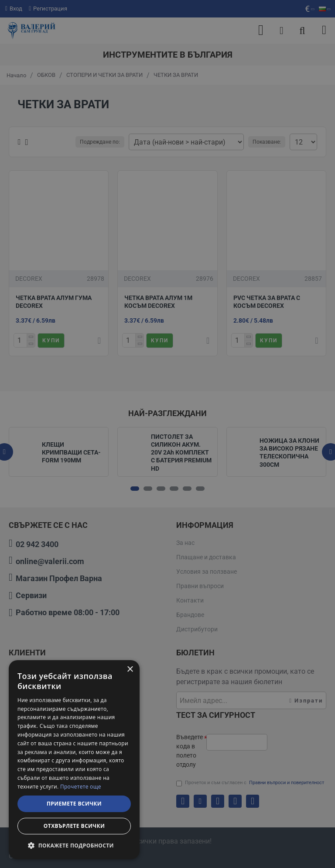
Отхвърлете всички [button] (74, 826)
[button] (74, 845)
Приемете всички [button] (74, 804)
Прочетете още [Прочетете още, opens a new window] (81, 787)
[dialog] (74, 760)
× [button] (130, 670)
